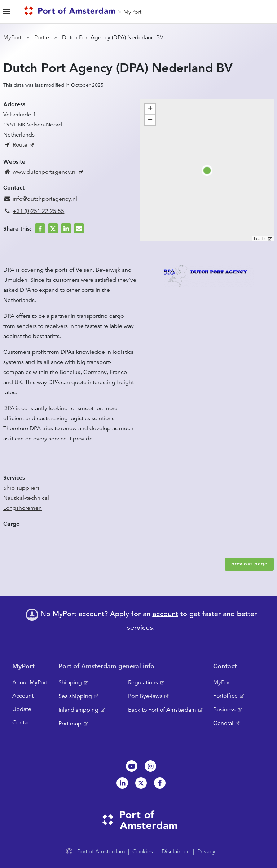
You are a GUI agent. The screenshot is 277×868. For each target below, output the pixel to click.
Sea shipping (75, 696)
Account (23, 696)
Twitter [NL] (141, 783)
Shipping (70, 682)
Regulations (143, 682)
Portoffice (225, 696)
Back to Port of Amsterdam (162, 710)
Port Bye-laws (145, 696)
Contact (22, 722)
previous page (249, 564)
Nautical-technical (26, 498)
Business (224, 709)
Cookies (143, 851)
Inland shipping (78, 710)
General (223, 723)
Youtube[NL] (132, 766)
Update (22, 709)
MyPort (132, 12)
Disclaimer (175, 851)
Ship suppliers (21, 488)
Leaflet (260, 239)
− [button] (150, 120)
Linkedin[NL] (122, 783)
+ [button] (150, 109)
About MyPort (30, 682)
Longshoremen (23, 508)
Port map (70, 724)
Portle (42, 37)
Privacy (206, 851)
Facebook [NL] (160, 783)
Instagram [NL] (150, 766)
